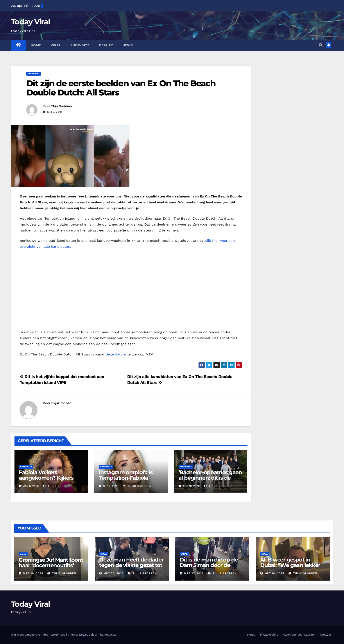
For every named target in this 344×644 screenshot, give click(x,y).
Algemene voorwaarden (299, 635)
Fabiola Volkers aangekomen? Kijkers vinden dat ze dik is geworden (46, 481)
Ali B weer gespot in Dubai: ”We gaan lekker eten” (290, 565)
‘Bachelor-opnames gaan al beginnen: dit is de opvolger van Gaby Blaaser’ (210, 481)
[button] (321, 45)
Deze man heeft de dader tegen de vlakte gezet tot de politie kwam (131, 565)
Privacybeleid (269, 635)
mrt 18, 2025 (274, 573)
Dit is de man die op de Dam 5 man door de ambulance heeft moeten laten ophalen (212, 568)
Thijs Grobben (61, 106)
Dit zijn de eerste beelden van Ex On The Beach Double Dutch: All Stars (121, 88)
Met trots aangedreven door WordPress (39, 635)
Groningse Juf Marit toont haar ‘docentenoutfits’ (51, 563)
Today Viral (30, 22)
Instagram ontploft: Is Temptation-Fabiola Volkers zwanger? (126, 478)
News (128, 45)
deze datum (116, 354)
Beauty (106, 45)
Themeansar (107, 635)
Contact (326, 635)
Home (36, 45)
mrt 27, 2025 (194, 573)
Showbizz (80, 45)
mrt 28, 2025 (33, 573)
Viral (56, 45)
